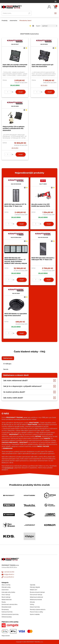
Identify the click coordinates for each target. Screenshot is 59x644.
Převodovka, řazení (25, 20)
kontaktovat (9, 468)
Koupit (21, 92)
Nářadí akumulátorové (36, 597)
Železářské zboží (6, 607)
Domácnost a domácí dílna (10, 604)
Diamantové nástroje (36, 595)
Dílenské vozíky (6, 587)
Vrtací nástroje (6, 595)
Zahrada (32, 602)
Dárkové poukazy (7, 617)
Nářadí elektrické (7, 600)
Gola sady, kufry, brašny (8, 592)
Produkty (5, 20)
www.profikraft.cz (9, 577)
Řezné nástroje (6, 597)
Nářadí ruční (33, 590)
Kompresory (5, 609)
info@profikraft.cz (9, 574)
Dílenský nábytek (35, 587)
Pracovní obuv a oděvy (36, 612)
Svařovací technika (7, 612)
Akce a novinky (6, 585)
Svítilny (32, 604)
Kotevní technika (35, 607)
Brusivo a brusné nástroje (37, 592)
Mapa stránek (6, 636)
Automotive (13, 20)
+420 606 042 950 (9, 572)
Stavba (4, 602)
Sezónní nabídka (35, 614)
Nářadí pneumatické (36, 600)
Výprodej (33, 585)
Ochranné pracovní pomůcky (10, 614)
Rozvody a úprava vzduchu (38, 609)
